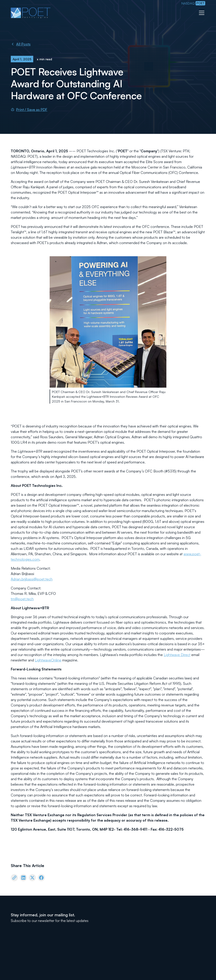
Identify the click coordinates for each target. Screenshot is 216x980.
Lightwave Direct (177, 655)
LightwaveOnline (48, 660)
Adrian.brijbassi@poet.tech (32, 579)
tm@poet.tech (22, 599)
